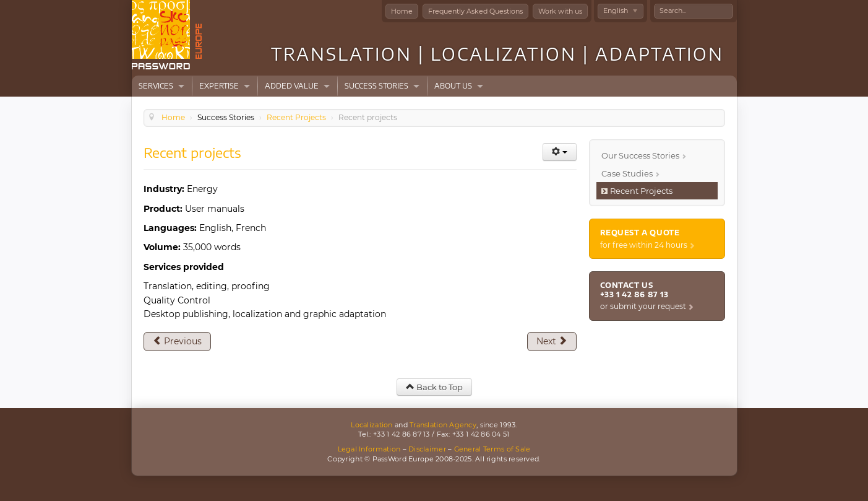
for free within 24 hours (644, 245)
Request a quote (640, 233)
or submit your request (643, 306)
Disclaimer (427, 449)
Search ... (654, 4)
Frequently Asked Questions (475, 11)
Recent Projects (641, 191)
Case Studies (627, 173)
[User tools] (560, 152)
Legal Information (369, 449)
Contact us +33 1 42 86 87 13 (634, 290)
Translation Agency (443, 425)
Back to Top (434, 387)
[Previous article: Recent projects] (177, 341)
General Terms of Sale (492, 449)
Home (402, 11)
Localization (372, 425)
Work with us (560, 11)
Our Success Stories (640, 155)
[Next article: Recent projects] (552, 341)
